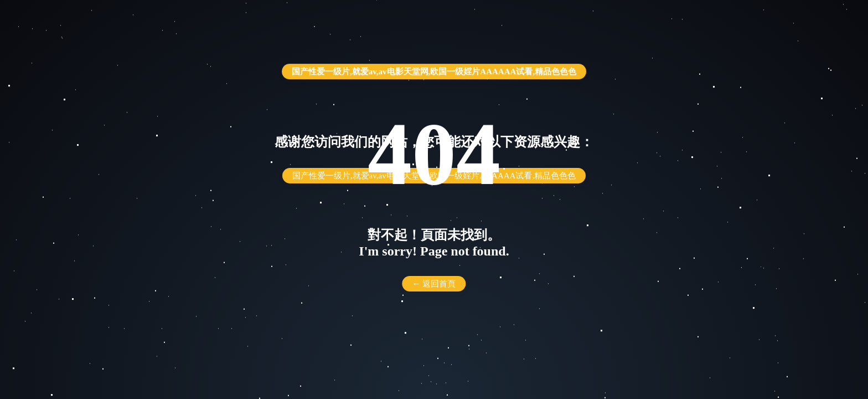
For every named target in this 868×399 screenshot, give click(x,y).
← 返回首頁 (434, 284)
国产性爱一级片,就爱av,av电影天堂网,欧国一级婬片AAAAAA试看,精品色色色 (434, 71)
